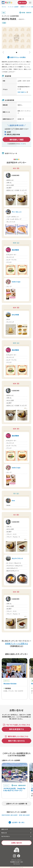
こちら (21, 144)
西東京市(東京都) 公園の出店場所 (10, 815)
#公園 (4, 23)
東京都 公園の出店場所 (24, 815)
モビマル (4, 7)
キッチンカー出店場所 (13, 7)
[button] (3, 52)
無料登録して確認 (16, 140)
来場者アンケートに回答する (16, 643)
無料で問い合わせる (16, 741)
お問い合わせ (22, 3)
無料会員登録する (17, 729)
